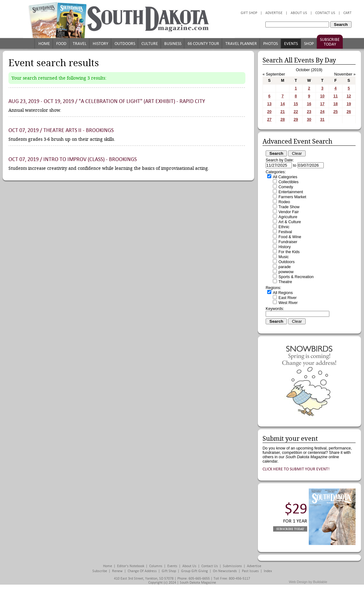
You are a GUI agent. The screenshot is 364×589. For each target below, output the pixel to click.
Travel (80, 44)
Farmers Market (292, 197)
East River (288, 298)
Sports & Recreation (296, 277)
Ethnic (284, 227)
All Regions (283, 293)
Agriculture (288, 217)
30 (309, 120)
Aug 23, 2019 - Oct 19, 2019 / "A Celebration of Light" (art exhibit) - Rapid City (107, 101)
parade (285, 267)
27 (269, 120)
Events (291, 44)
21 (283, 112)
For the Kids (289, 252)
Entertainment (291, 192)
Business (173, 44)
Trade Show (289, 207)
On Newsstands (225, 571)
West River (288, 303)
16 (309, 104)
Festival (285, 232)
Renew (117, 571)
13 (269, 104)
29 (296, 120)
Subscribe (100, 571)
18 (336, 104)
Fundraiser (288, 242)
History (101, 44)
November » (345, 74)
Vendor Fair (289, 212)
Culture (150, 44)
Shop (309, 44)
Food (61, 44)
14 (283, 104)
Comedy (286, 187)
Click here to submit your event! (296, 469)
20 (269, 112)
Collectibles (288, 182)
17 (322, 104)
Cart (347, 13)
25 (336, 112)
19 (349, 104)
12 (349, 96)
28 (283, 120)
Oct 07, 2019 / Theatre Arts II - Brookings (61, 130)
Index (268, 571)
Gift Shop (249, 13)
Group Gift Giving (194, 571)
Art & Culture (290, 222)
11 (336, 96)
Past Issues (250, 571)
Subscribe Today (330, 42)
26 (349, 112)
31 (322, 120)
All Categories (285, 177)
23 (309, 112)
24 (322, 112)
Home (44, 44)
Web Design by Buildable (308, 582)
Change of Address (142, 571)
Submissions (232, 566)
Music (284, 257)
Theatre (285, 282)
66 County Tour (203, 44)
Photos (271, 44)
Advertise (274, 13)
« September (274, 74)
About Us (299, 13)
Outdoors (125, 44)
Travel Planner (241, 44)
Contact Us (325, 13)
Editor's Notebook (131, 566)
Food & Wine (290, 237)
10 (322, 96)
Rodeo (284, 202)
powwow (286, 272)
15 (296, 104)
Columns (156, 566)
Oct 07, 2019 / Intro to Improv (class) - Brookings (73, 159)
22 (296, 112)
